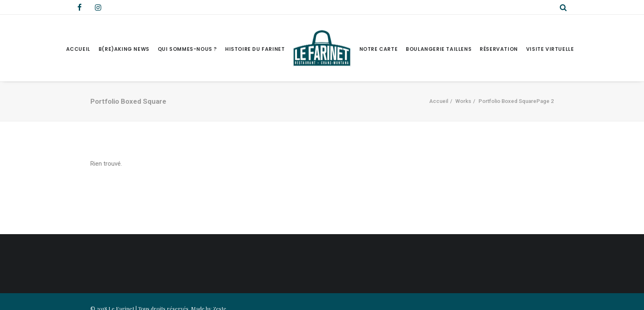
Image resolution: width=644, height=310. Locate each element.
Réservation (499, 49)
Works (463, 101)
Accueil (78, 49)
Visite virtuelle (550, 49)
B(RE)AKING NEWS (124, 49)
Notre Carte (379, 49)
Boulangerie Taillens (439, 49)
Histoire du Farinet (255, 49)
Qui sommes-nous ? (187, 49)
